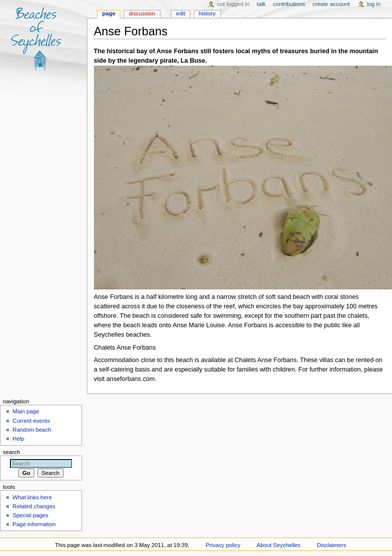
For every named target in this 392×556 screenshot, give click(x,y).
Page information (34, 524)
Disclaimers (332, 545)
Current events (31, 421)
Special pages (30, 515)
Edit (181, 13)
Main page (26, 411)
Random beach (32, 430)
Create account (331, 4)
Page (109, 13)
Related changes (34, 506)
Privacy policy (223, 545)
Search (12, 452)
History (207, 13)
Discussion (142, 13)
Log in (374, 4)
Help (18, 439)
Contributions (289, 4)
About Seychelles (279, 545)
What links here (32, 497)
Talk (261, 4)
